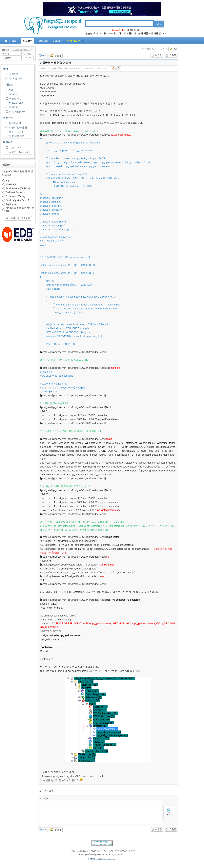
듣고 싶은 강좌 (17, 136)
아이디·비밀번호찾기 (23, 50)
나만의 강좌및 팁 (18, 127)
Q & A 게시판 (16, 132)
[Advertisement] (192, 106)
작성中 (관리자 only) (20, 152)
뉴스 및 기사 (16, 78)
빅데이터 (14, 107)
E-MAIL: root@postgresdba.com (102, 859)
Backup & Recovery (15, 192)
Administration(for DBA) (18, 188)
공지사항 (14, 74)
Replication (11, 204)
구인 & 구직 (15, 148)
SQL (11, 90)
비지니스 (58, 41)
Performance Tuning (15, 196)
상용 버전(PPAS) (18, 112)
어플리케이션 (16, 103)
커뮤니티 (43, 41)
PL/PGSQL (11, 184)
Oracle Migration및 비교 (18, 200)
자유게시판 (15, 123)
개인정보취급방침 (80, 851)
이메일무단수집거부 (125, 851)
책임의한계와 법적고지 (102, 851)
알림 (14, 41)
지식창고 (28, 41)
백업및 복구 (15, 99)
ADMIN (13, 94)
